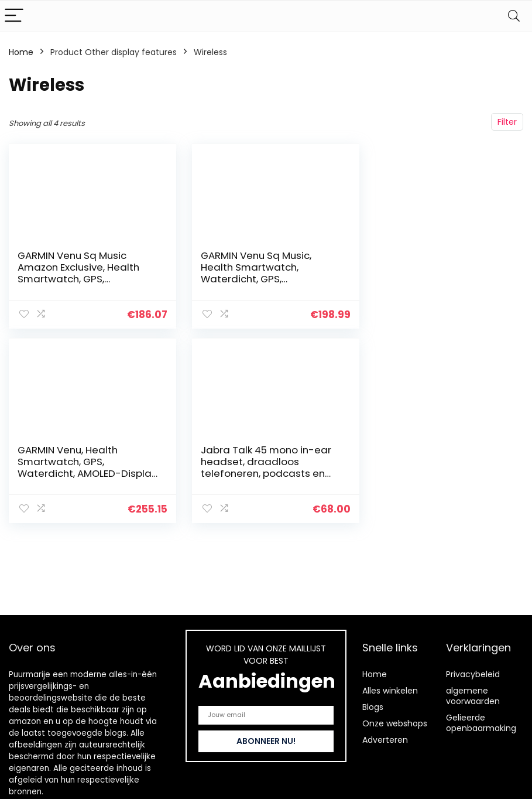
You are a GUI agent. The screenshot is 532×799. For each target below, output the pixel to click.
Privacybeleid (473, 674)
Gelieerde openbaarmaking (481, 723)
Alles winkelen (390, 691)
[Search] (514, 16)
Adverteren (385, 740)
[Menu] (14, 16)
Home (21, 52)
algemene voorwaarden (473, 696)
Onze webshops (395, 723)
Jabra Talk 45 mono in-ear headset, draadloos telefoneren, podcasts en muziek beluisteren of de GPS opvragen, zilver (83, 473)
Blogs (373, 707)
